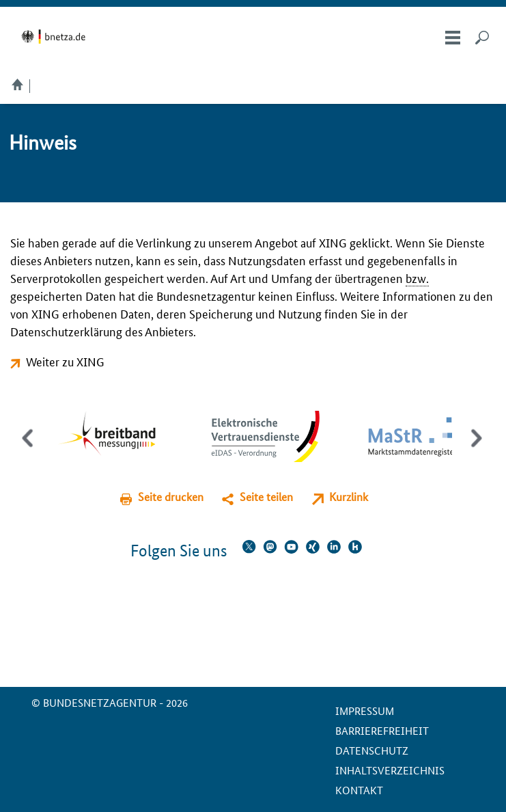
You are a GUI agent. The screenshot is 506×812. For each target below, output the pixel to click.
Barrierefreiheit (382, 730)
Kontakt (359, 790)
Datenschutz (372, 750)
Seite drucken (171, 497)
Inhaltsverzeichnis (390, 770)
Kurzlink (349, 497)
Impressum (365, 710)
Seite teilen (266, 497)
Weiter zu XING (65, 361)
